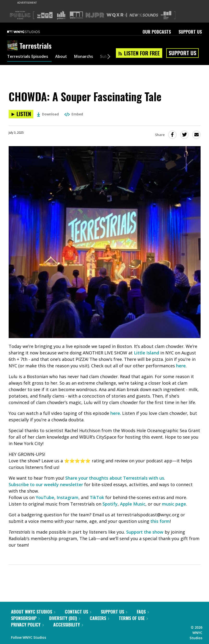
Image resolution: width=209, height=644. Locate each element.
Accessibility (68, 625)
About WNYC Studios (33, 612)
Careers (99, 618)
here (181, 366)
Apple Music (133, 504)
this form (160, 521)
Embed (74, 114)
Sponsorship (25, 618)
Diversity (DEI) (65, 618)
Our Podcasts (157, 32)
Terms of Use (133, 618)
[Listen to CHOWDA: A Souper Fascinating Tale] (21, 114)
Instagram (68, 497)
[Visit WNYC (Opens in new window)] (45, 15)
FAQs (143, 612)
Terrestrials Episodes (29, 57)
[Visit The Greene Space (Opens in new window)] (166, 15)
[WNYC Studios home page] (30, 32)
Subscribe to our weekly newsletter (46, 484)
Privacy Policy (27, 625)
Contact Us (78, 612)
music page (174, 504)
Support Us (190, 32)
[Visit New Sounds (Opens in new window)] (144, 15)
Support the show (145, 532)
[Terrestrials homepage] (13, 46)
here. (116, 413)
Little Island (147, 353)
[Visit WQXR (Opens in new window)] (117, 15)
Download (48, 114)
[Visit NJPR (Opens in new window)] (95, 15)
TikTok (97, 497)
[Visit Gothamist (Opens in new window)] (61, 15)
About (65, 57)
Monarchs (89, 57)
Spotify (110, 504)
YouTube (45, 497)
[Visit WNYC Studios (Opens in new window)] (76, 15)
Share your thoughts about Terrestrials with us (115, 478)
